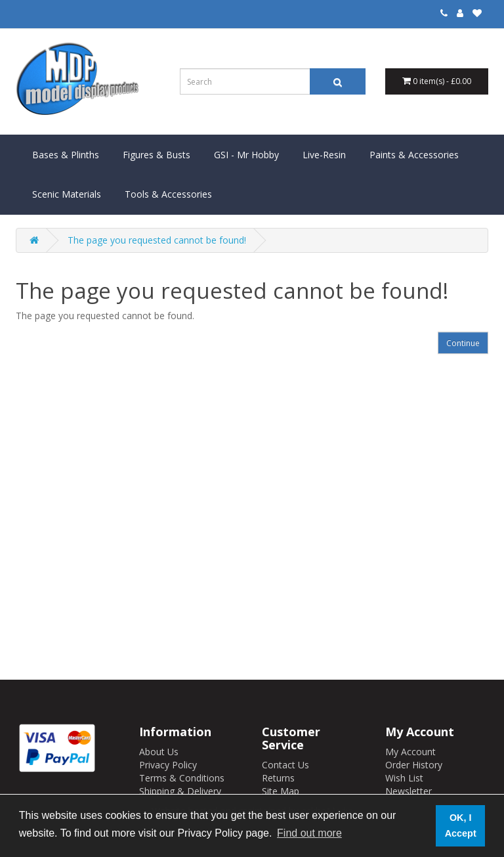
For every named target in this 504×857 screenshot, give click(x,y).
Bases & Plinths (66, 155)
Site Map (281, 791)
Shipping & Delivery (180, 791)
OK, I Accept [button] (461, 825)
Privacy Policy (168, 765)
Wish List (404, 778)
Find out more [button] (309, 833)
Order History (414, 765)
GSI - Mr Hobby (246, 155)
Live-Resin (324, 155)
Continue (463, 343)
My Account (410, 752)
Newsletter (409, 791)
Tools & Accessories (168, 194)
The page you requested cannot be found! (157, 240)
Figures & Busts (157, 155)
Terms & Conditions (182, 778)
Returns (278, 778)
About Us (159, 752)
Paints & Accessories (414, 155)
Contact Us (285, 765)
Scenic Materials (67, 194)
